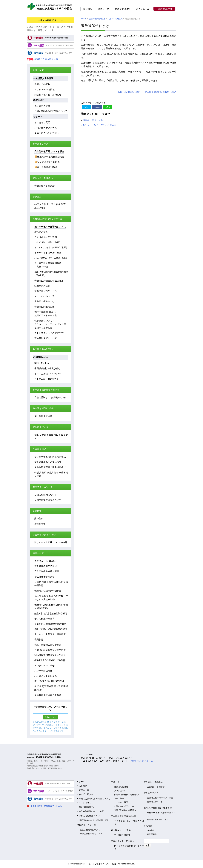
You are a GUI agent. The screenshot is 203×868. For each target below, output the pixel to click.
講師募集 (39, 518)
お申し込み (119, 798)
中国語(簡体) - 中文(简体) (47, 368)
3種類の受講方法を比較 (42, 59)
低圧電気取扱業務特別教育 (48, 591)
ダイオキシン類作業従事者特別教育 (50, 624)
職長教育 (39, 639)
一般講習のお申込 (164, 9)
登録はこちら (50, 717)
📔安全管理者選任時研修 (47, 162)
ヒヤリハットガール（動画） (49, 253)
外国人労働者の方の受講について (51, 111)
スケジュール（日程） (46, 89)
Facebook (97, 107)
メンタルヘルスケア (44, 296)
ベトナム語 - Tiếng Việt (46, 379)
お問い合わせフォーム (46, 128)
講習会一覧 (103, 9)
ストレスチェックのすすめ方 (49, 333)
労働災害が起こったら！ (47, 291)
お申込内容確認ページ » (50, 20)
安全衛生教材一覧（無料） (159, 819)
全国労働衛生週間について (48, 500)
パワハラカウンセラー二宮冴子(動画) (51, 258)
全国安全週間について (46, 495)
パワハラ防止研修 (43, 671)
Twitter (86, 107)
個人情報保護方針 (87, 807)
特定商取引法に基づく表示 (91, 811)
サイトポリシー (86, 803)
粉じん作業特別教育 (44, 619)
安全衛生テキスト (155, 802)
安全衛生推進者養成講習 (47, 571)
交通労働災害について (46, 338)
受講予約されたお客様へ (47, 133)
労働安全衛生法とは (44, 301)
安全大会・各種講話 (44, 186)
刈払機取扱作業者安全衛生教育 (50, 655)
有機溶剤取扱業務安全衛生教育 (50, 650)
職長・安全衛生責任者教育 (48, 645)
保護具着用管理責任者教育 (48, 695)
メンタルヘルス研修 (44, 665)
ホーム (82, 782)
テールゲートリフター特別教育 (50, 634)
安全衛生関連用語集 (44, 307)
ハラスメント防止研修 (46, 676)
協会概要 (88, 9)
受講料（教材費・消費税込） (49, 95)
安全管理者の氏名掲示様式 (48, 462)
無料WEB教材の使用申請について (50, 227)
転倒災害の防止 (42, 286)
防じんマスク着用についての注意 (51, 542)
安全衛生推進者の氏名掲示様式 (50, 457)
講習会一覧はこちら (93, 120)
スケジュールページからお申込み (100, 125)
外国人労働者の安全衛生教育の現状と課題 (93, 820)
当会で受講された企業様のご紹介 (51, 397)
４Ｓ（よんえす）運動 (46, 237)
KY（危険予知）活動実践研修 (49, 681)
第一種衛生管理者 (43, 416)
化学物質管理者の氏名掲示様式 (50, 467)
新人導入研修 (41, 232)
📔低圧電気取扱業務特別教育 (49, 157)
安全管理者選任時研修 (46, 566)
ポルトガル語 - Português (48, 374)
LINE (108, 107)
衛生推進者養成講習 (44, 577)
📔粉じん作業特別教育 (46, 167)
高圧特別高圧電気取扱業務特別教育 (51, 629)
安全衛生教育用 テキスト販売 (49, 151)
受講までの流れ (123, 9)
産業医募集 (40, 524)
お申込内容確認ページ (89, 816)
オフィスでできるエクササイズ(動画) (51, 247)
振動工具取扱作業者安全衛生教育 (50, 660)
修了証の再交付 (42, 106)
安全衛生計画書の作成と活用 (49, 281)
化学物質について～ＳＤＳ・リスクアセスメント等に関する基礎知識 (50, 324)
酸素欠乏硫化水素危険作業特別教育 (51, 613)
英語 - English (42, 363)
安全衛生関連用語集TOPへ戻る (160, 92)
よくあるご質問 (42, 122)
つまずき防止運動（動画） (48, 242)
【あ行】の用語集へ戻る (128, 92)
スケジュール (143, 9)
